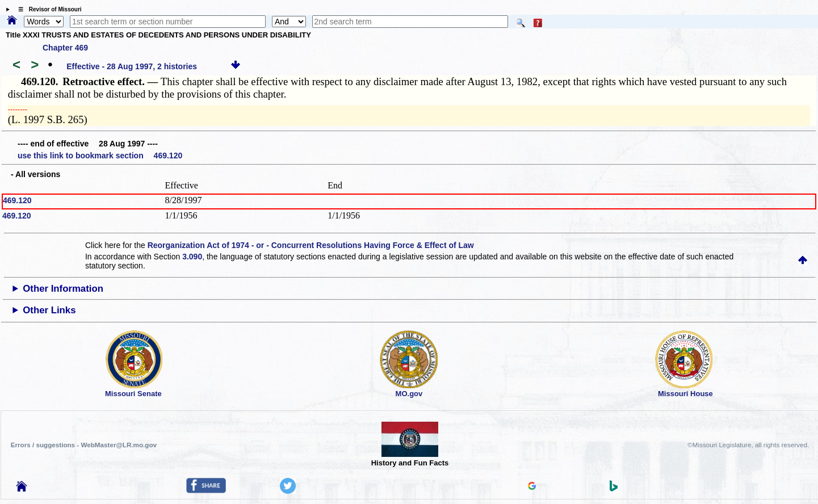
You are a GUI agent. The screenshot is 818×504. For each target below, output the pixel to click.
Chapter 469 (65, 48)
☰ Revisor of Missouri (47, 9)
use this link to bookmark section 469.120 (100, 156)
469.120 (17, 200)
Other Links (49, 310)
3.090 (192, 257)
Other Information (63, 289)
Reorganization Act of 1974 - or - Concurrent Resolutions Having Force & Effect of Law (311, 245)
